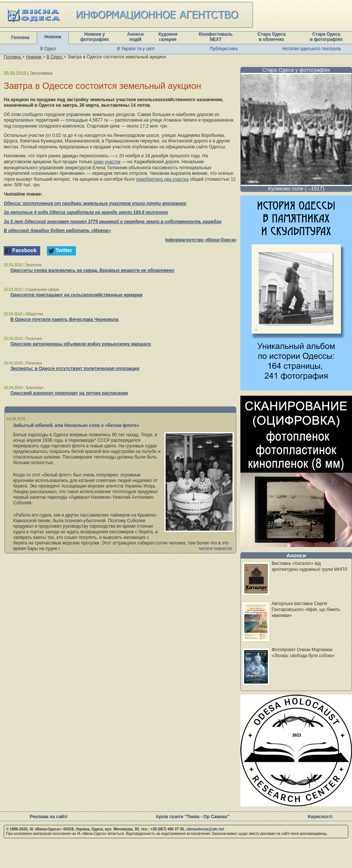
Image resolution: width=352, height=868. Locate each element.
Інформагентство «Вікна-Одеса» (201, 240)
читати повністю (215, 549)
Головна (20, 38)
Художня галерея (168, 37)
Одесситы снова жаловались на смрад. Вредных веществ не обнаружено (92, 270)
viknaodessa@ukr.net (205, 829)
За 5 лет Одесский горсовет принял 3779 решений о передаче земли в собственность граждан (113, 222)
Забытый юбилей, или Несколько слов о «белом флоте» (76, 425)
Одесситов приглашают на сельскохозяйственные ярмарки (76, 295)
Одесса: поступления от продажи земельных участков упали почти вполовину (95, 203)
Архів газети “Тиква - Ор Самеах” (192, 817)
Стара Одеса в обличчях (271, 37)
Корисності (320, 817)
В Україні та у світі (136, 49)
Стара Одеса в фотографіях (326, 37)
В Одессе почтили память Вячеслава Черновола (65, 319)
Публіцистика (224, 49)
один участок (107, 162)
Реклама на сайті (49, 817)
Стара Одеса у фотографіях (296, 70)
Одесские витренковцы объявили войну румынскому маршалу (81, 344)
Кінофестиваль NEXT (216, 37)
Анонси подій (136, 37)
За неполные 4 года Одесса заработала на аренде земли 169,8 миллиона (86, 212)
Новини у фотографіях (95, 37)
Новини (53, 37)
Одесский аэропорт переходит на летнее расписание (69, 393)
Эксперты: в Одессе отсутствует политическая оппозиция (75, 369)
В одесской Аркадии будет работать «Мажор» (57, 231)
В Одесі (48, 49)
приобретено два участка (162, 179)
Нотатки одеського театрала (311, 49)
